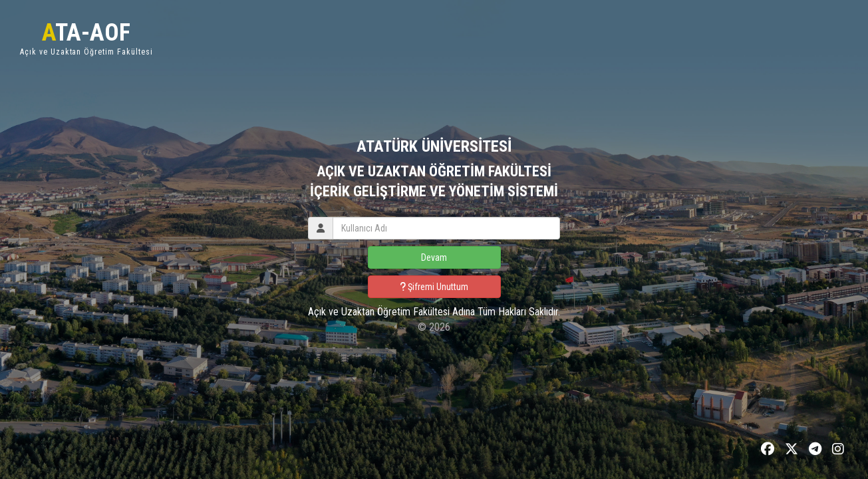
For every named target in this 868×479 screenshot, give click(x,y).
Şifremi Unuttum (434, 287)
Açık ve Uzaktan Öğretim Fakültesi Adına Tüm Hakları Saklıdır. (434, 312)
